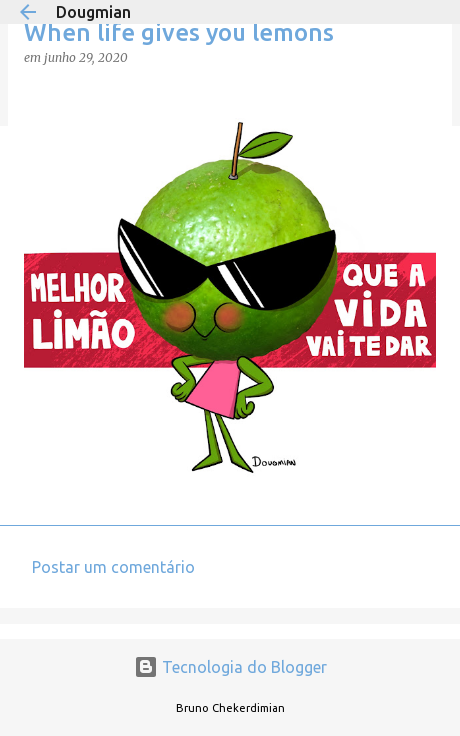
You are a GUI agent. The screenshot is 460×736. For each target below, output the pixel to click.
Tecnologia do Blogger (230, 667)
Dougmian (93, 12)
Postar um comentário (113, 567)
